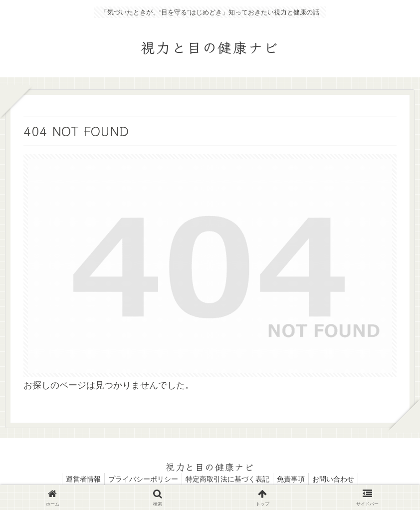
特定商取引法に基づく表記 (227, 479)
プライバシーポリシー (140, 479)
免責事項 (294, 479)
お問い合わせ (339, 479)
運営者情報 (77, 479)
